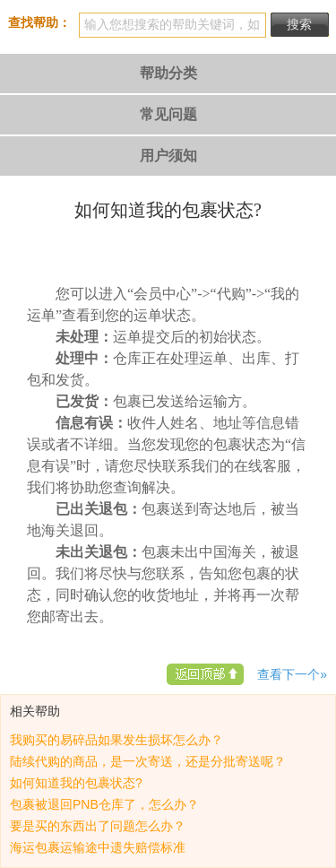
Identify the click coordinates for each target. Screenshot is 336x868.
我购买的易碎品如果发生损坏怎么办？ (116, 740)
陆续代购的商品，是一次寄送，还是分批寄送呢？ (148, 761)
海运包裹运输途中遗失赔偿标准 (98, 847)
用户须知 (168, 156)
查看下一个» (292, 674)
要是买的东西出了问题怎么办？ (98, 826)
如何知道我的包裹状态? (76, 783)
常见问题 (168, 114)
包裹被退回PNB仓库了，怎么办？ (104, 804)
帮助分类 (168, 73)
